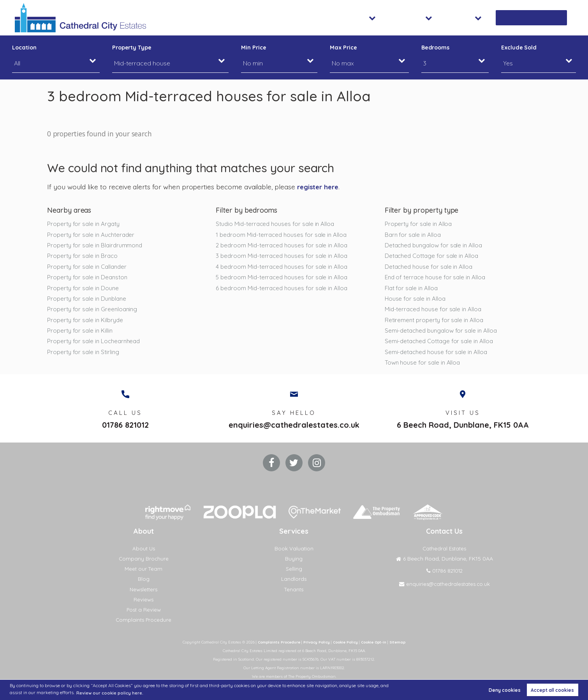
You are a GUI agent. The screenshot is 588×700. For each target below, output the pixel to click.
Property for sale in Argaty (85, 224)
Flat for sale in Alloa (412, 289)
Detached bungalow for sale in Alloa (436, 245)
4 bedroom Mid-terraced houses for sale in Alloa (284, 268)
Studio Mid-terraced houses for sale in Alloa (277, 224)
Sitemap (402, 649)
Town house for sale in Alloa (424, 366)
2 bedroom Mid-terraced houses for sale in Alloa (284, 245)
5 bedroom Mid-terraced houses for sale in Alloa (284, 279)
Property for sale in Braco (84, 256)
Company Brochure (144, 565)
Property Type (132, 48)
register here (319, 187)
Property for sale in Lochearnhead (96, 344)
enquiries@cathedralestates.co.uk (294, 429)
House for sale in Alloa (416, 300)
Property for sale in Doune (84, 289)
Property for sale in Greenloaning (94, 311)
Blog (144, 585)
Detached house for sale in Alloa (430, 268)
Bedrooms (436, 48)
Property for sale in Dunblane (88, 300)
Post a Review (143, 616)
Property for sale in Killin (81, 333)
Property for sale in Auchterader (93, 235)
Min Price (254, 48)
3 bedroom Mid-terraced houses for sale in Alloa (284, 256)
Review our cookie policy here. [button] (112, 692)
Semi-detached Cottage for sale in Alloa (441, 344)
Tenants (294, 596)
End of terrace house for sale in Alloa (437, 279)
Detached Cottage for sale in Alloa (434, 256)
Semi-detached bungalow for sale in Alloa (444, 333)
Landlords (294, 585)
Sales (382, 18)
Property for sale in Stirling (84, 355)
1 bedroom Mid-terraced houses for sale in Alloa (283, 235)
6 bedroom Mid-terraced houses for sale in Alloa (284, 289)
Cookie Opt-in (376, 649)
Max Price (343, 48)
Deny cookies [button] (505, 690)
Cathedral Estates (445, 555)
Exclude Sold (519, 48)
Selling (294, 575)
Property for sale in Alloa (420, 224)
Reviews (143, 606)
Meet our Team (143, 575)
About (475, 18)
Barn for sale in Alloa (414, 235)
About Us (143, 555)
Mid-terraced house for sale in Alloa (435, 311)
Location (24, 48)
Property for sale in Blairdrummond (97, 245)
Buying (294, 565)
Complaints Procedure (143, 626)
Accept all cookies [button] (552, 690)
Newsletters (143, 596)
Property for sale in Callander (89, 268)
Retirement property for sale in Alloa (436, 322)
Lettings (428, 18)
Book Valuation (537, 18)
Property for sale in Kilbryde (86, 322)
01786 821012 (125, 429)
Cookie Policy (346, 649)
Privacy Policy (315, 649)
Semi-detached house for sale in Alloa (438, 355)
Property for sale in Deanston (89, 279)
